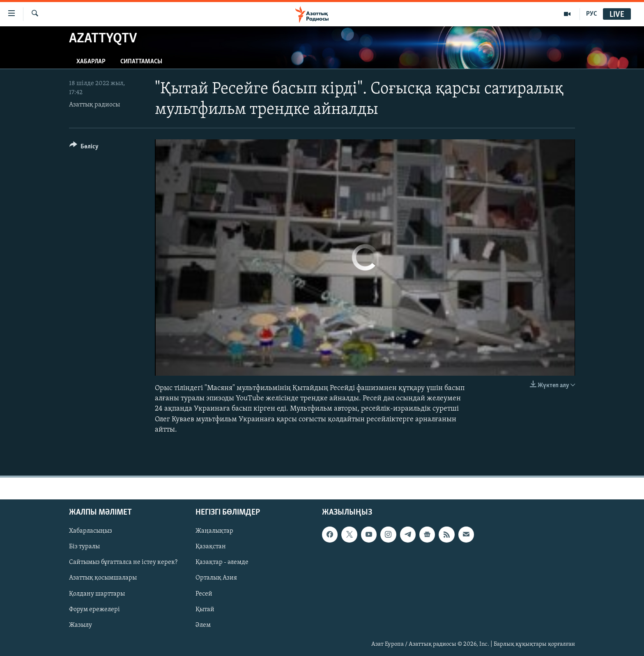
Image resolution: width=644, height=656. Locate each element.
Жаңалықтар (214, 531)
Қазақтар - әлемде (222, 562)
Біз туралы (84, 547)
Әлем (203, 625)
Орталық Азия (216, 578)
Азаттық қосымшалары (103, 578)
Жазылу (80, 625)
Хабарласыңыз (91, 531)
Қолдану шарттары (97, 594)
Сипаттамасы (141, 62)
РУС (592, 14)
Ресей (204, 594)
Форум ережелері (94, 609)
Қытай (205, 609)
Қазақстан (211, 547)
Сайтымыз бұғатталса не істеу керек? (123, 562)
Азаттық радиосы (94, 105)
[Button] (84, 148)
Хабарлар (91, 62)
